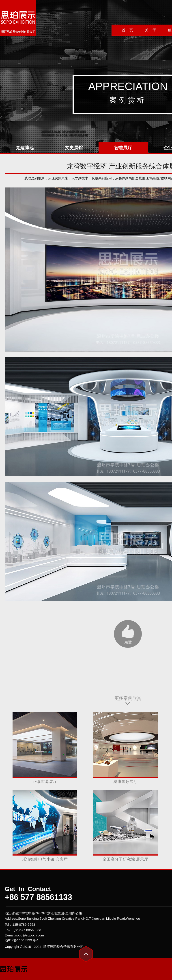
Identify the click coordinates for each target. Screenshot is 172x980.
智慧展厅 (123, 148)
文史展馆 (74, 148)
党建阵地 (25, 148)
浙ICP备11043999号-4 (21, 940)
